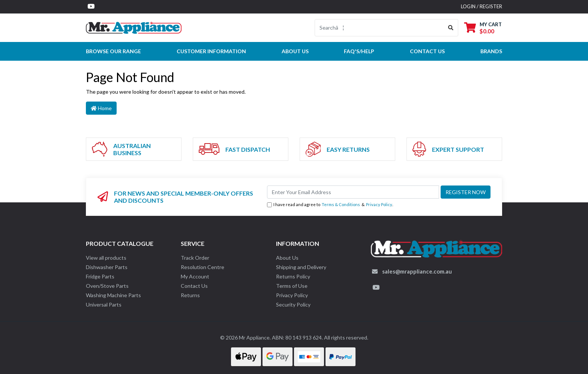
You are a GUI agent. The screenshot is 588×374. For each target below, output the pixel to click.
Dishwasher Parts (107, 267)
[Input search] (379, 28)
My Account (195, 276)
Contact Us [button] (427, 51)
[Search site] (451, 28)
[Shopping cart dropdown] (483, 28)
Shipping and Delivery (301, 267)
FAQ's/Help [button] (359, 51)
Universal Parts (104, 304)
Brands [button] (491, 51)
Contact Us (194, 286)
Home (101, 108)
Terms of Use (292, 286)
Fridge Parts (100, 276)
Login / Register (481, 6)
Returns (190, 295)
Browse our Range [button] (113, 51)
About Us (295, 51)
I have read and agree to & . (330, 205)
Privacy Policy (379, 204)
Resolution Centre (202, 267)
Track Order (195, 258)
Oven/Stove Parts (107, 286)
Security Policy (293, 304)
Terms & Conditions (341, 204)
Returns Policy (293, 276)
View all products (106, 258)
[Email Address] (353, 192)
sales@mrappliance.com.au (417, 271)
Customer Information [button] (211, 51)
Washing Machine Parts (113, 295)
